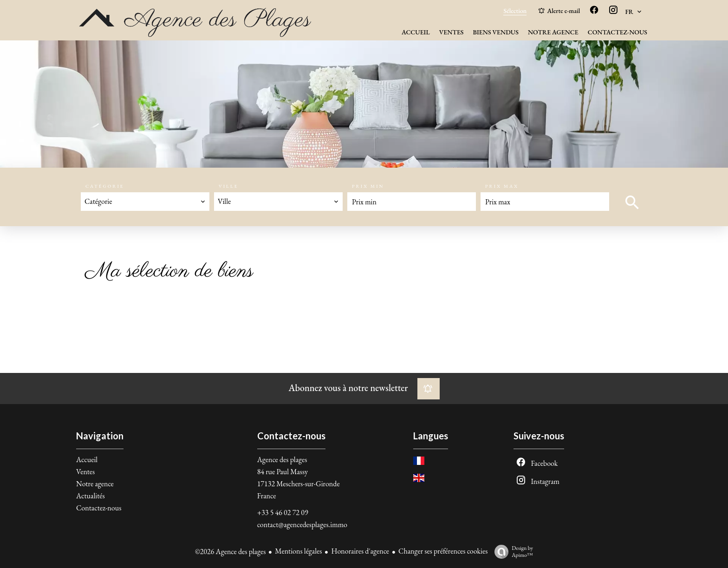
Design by (511, 552)
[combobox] (145, 202)
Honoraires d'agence (360, 551)
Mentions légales (298, 551)
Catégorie (105, 186)
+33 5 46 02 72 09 (283, 513)
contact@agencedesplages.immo (302, 525)
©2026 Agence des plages (230, 552)
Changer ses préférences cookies (443, 551)
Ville (228, 186)
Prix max (502, 186)
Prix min (368, 186)
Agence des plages (282, 460)
